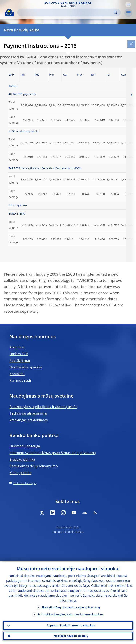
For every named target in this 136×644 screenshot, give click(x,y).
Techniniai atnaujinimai (28, 413)
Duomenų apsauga (25, 446)
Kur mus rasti (20, 380)
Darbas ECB (19, 354)
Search (116, 12)
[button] (128, 4)
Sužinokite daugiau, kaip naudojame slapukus (70, 613)
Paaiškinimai (20, 360)
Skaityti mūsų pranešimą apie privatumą (71, 606)
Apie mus (17, 347)
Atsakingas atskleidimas (29, 420)
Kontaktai (17, 374)
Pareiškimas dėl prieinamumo (34, 466)
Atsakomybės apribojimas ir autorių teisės (43, 407)
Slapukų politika (22, 459)
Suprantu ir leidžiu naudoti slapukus (71, 625)
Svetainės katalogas (25, 483)
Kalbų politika (20, 473)
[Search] (66, 12)
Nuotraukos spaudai (26, 367)
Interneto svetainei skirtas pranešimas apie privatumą (53, 453)
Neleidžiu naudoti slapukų (71, 636)
